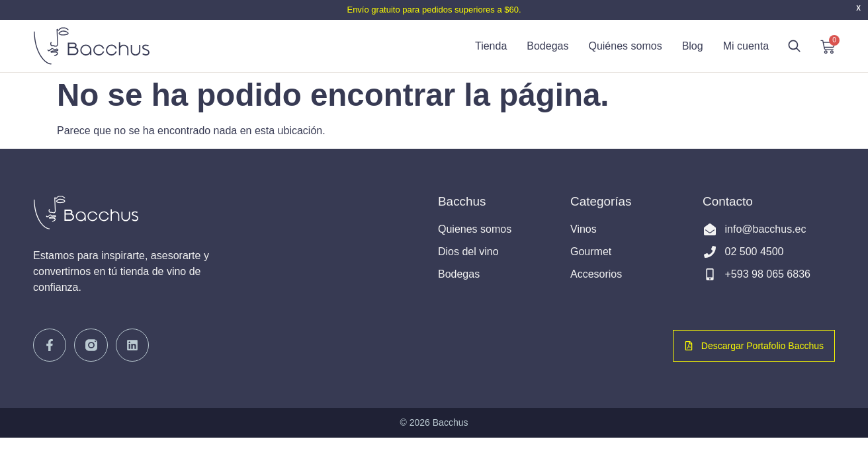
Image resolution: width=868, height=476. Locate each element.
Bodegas (547, 46)
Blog (693, 46)
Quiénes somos (625, 46)
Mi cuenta (746, 46)
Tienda (491, 46)
